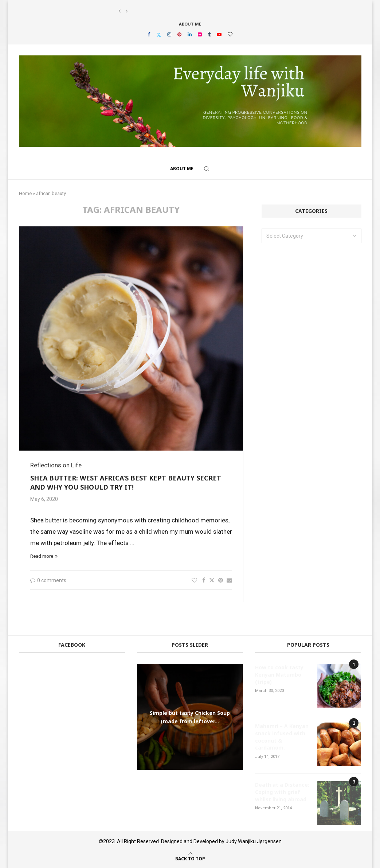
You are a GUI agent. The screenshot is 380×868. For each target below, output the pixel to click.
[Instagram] (169, 34)
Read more (44, 556)
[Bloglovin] (230, 34)
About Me (190, 24)
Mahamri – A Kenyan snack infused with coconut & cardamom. (282, 737)
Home (25, 193)
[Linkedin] (190, 34)
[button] (120, 11)
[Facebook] (149, 34)
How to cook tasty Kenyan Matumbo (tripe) (279, 674)
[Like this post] (194, 580)
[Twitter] (159, 35)
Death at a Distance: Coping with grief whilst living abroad (282, 792)
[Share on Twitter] (212, 580)
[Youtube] (219, 34)
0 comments (48, 580)
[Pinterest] (179, 34)
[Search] (207, 169)
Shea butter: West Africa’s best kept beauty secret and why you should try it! (126, 482)
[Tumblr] (209, 34)
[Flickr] (200, 34)
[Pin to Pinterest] (221, 580)
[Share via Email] (229, 580)
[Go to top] (190, 858)
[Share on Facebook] (204, 580)
